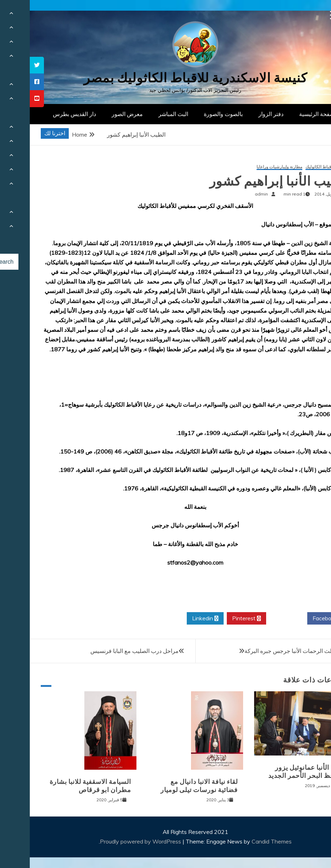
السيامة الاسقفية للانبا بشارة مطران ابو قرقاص (61, 786)
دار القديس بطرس (45, 114)
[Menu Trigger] (305, 15)
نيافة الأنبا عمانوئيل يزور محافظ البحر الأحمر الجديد (277, 772)
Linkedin (175, 619)
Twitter (257, 619)
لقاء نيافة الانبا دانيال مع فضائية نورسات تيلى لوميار (169, 786)
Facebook (298, 619)
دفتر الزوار (241, 114)
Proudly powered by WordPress (111, 841)
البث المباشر (144, 114)
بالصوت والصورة (193, 114)
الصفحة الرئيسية (289, 114)
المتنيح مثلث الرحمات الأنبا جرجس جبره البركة (269, 651)
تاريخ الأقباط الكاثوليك (295, 167)
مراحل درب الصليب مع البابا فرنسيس (105, 651)
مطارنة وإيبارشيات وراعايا (250, 167)
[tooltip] (7, 65)
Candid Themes (242, 841)
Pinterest (217, 619)
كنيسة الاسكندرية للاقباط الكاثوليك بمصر (166, 78)
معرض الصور (97, 114)
